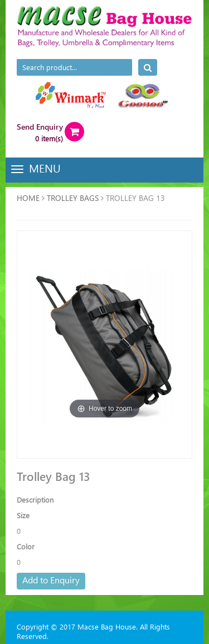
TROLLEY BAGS (73, 198)
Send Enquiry (40, 127)
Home (28, 198)
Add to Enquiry (51, 580)
